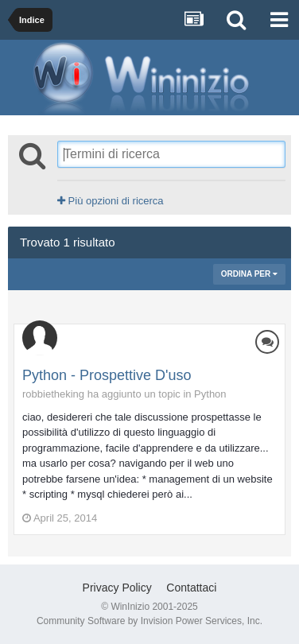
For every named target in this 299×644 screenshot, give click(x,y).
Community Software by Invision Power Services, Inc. (149, 621)
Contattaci (191, 588)
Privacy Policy (117, 588)
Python (210, 394)
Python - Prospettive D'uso (107, 375)
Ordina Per (249, 274)
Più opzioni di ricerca (111, 201)
